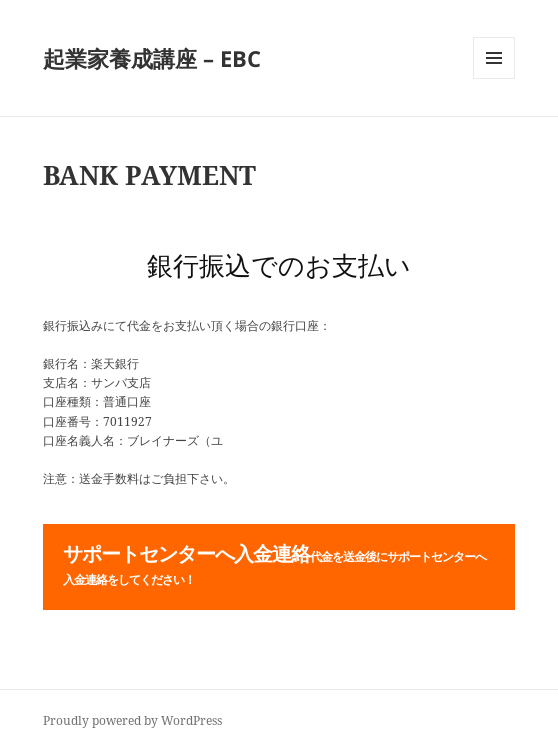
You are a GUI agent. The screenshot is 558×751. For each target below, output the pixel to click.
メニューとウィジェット (494, 78)
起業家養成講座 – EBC (152, 58)
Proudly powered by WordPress (132, 720)
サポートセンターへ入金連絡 (274, 564)
